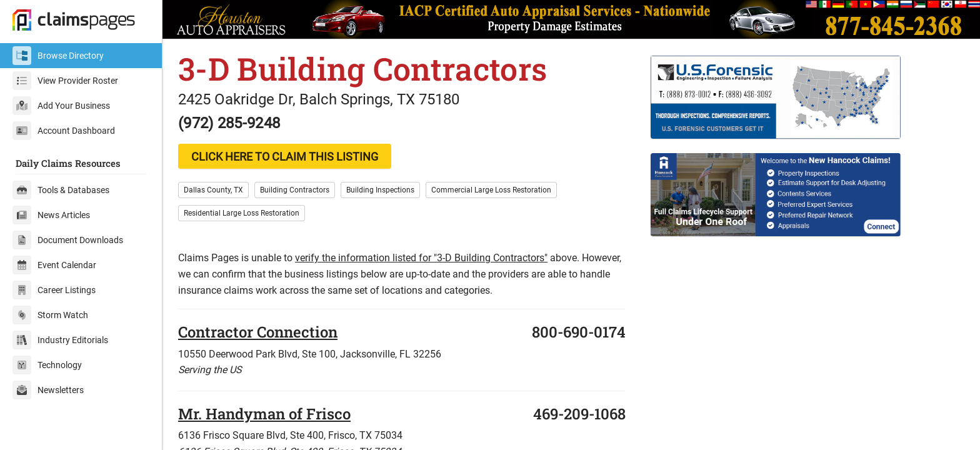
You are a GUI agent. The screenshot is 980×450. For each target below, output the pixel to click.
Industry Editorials (60, 340)
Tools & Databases (61, 190)
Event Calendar (54, 265)
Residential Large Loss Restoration (242, 213)
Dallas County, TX (213, 190)
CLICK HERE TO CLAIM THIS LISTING (285, 157)
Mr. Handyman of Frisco (264, 414)
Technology (47, 365)
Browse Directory (58, 56)
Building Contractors (295, 190)
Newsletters (48, 390)
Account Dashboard (64, 131)
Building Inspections (380, 190)
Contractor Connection (258, 332)
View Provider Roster (65, 81)
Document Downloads (68, 240)
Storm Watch (50, 315)
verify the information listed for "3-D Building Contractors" (421, 258)
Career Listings (54, 290)
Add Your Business (61, 106)
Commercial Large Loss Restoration (491, 190)
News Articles (51, 215)
